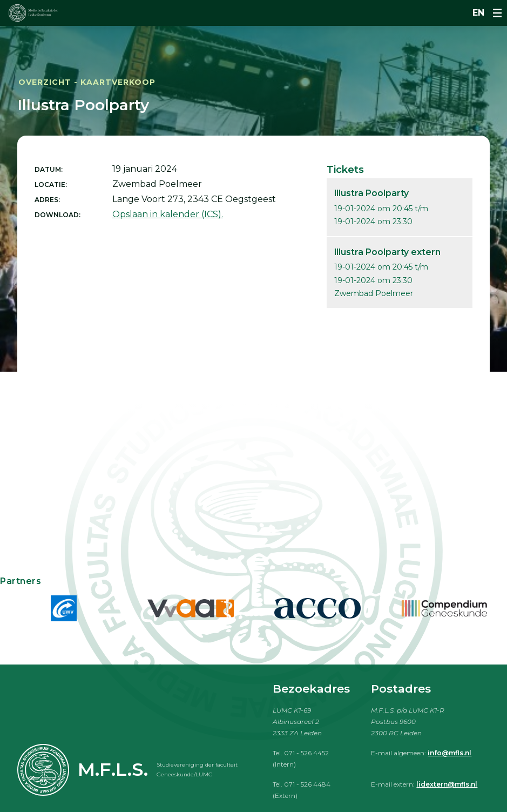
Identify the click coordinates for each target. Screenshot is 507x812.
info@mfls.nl (449, 753)
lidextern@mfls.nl (447, 784)
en (478, 13)
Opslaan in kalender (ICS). (168, 214)
